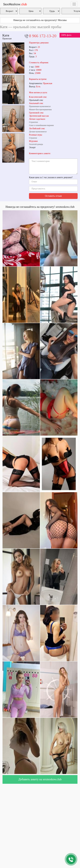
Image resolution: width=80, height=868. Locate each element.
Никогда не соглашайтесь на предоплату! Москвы (40, 20)
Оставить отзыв (53, 196)
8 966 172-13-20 (43, 36)
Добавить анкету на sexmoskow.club (40, 779)
